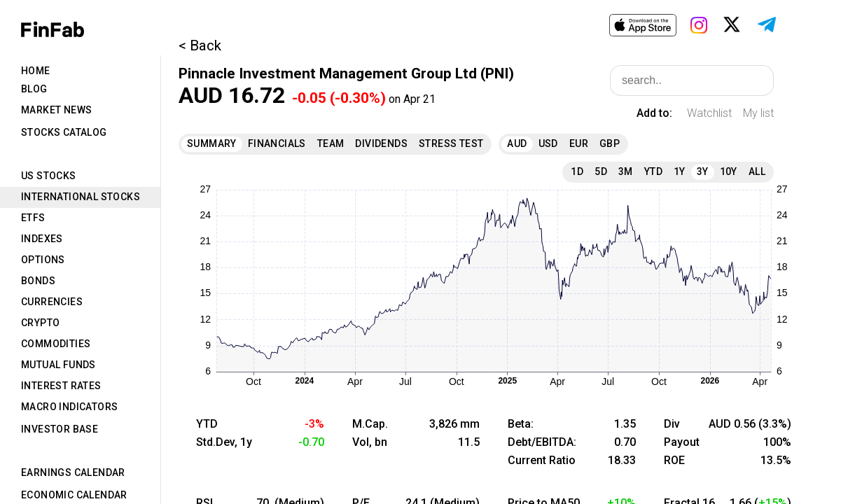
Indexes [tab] (42, 239)
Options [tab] (43, 260)
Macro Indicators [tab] (69, 407)
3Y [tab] (703, 171)
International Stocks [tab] (81, 197)
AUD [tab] (517, 143)
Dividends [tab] (381, 143)
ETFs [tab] (33, 218)
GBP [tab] (610, 143)
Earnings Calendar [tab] (73, 472)
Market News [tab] (56, 110)
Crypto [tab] (40, 323)
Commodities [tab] (56, 344)
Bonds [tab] (38, 281)
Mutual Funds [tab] (58, 365)
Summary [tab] (212, 143)
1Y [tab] (680, 171)
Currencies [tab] (52, 302)
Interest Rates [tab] (61, 386)
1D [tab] (577, 171)
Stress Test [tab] (451, 143)
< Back (200, 45)
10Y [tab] (729, 171)
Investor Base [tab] (60, 429)
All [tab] (757, 171)
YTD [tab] (653, 171)
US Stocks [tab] (49, 176)
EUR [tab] (579, 143)
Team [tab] (331, 143)
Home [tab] (36, 71)
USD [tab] (548, 143)
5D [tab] (601, 171)
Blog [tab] (34, 89)
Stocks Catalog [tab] (64, 132)
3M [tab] (626, 171)
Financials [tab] (277, 143)
